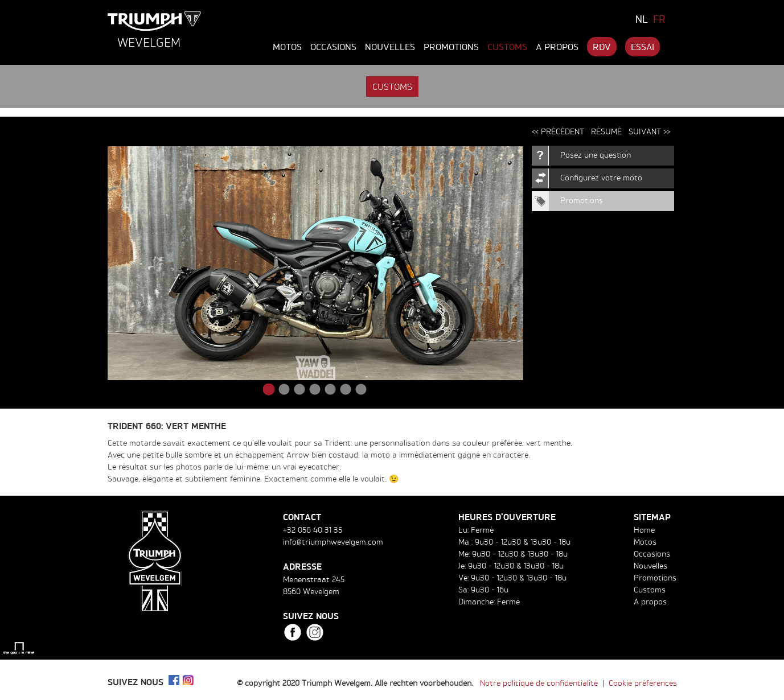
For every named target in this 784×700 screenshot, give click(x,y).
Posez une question (596, 155)
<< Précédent (558, 131)
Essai (643, 47)
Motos (287, 47)
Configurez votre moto (601, 177)
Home (644, 530)
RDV (602, 47)
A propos (557, 47)
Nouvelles (390, 47)
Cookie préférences (643, 683)
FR (659, 19)
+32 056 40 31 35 (313, 530)
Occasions (333, 47)
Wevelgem (149, 42)
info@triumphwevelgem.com (333, 542)
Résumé (606, 131)
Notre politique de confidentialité (539, 683)
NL (642, 19)
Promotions (451, 47)
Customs (507, 47)
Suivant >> (649, 131)
